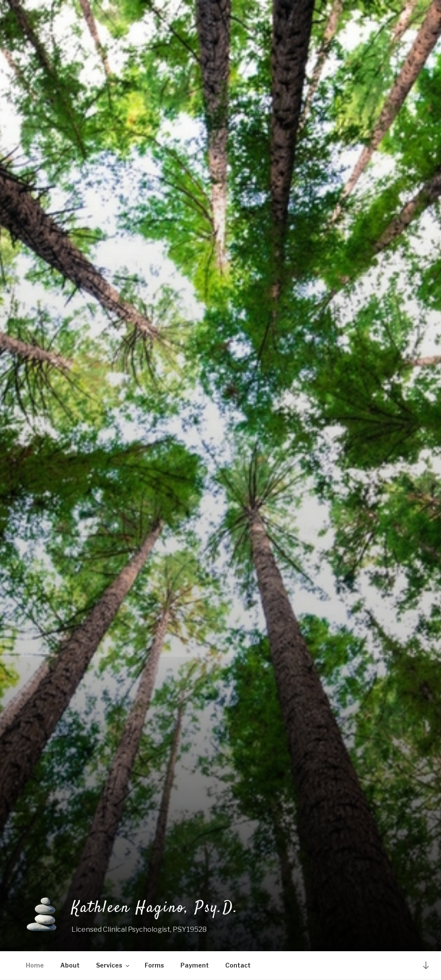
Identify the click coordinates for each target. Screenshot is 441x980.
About (70, 965)
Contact (238, 965)
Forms (154, 965)
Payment (195, 965)
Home (35, 965)
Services (113, 965)
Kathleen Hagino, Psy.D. (155, 908)
